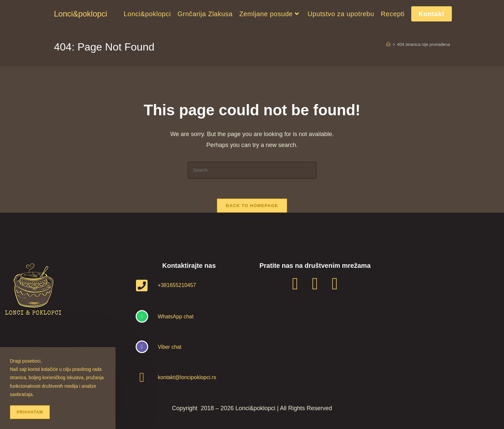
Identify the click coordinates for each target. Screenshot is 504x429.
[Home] (388, 44)
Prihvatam (30, 412)
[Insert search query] (252, 170)
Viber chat (170, 347)
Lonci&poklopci (81, 14)
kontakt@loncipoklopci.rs (187, 377)
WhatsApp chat (176, 317)
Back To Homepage (252, 206)
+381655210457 (177, 285)
